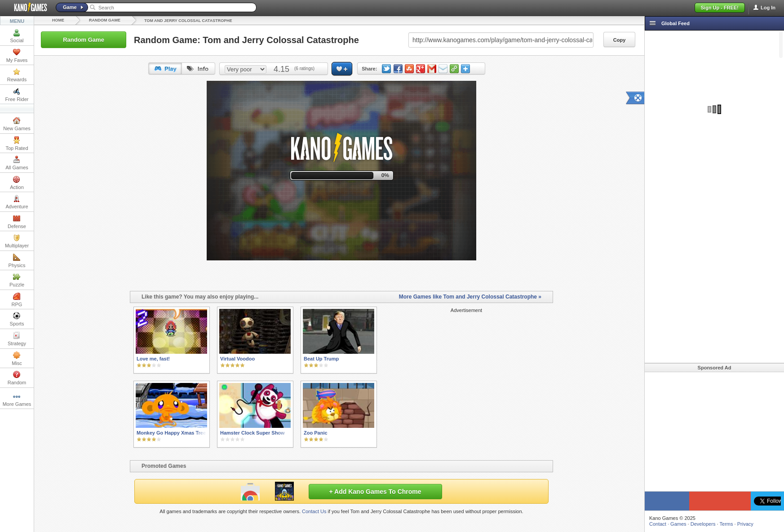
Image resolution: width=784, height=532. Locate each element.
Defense (17, 222)
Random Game (105, 20)
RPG (17, 300)
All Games (17, 163)
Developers (703, 524)
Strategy (17, 339)
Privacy (745, 524)
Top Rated (17, 144)
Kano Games (27, 8)
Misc (17, 359)
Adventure (17, 202)
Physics (17, 261)
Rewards (17, 75)
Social (17, 36)
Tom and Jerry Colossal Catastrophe (188, 21)
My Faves (17, 56)
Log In (768, 8)
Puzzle (17, 280)
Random (17, 378)
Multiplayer (17, 241)
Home (58, 20)
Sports (17, 319)
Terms (726, 524)
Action (17, 183)
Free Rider (17, 95)
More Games (17, 400)
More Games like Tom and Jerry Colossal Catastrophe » (470, 297)
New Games (17, 124)
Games (678, 524)
